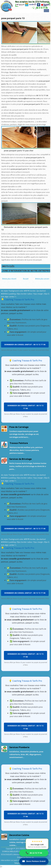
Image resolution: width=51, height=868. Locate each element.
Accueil (26, 279)
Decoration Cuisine (19, 835)
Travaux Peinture (19, 443)
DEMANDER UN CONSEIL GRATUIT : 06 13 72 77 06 (25, 344)
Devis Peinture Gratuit (34, 861)
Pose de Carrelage (19, 427)
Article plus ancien (42, 279)
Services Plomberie (19, 747)
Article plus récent (9, 279)
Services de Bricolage (20, 459)
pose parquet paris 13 (13, 18)
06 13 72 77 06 (34, 853)
